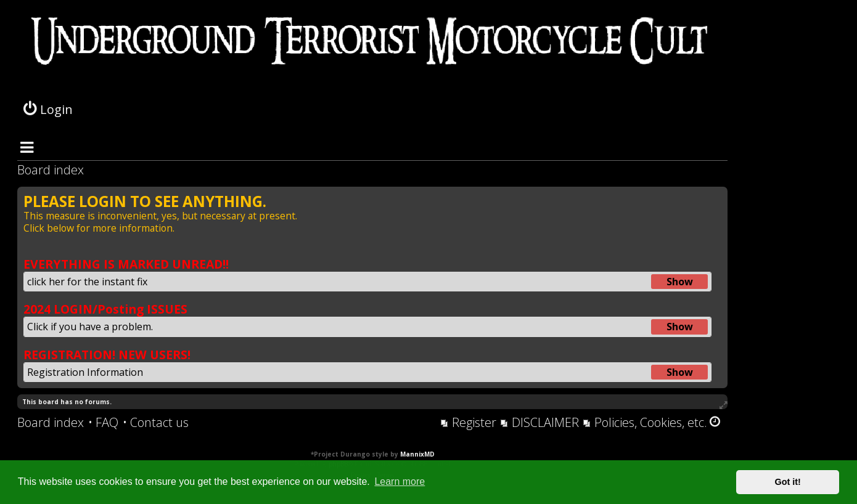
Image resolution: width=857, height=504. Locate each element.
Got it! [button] (788, 482)
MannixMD (417, 454)
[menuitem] (103, 423)
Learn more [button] (400, 482)
